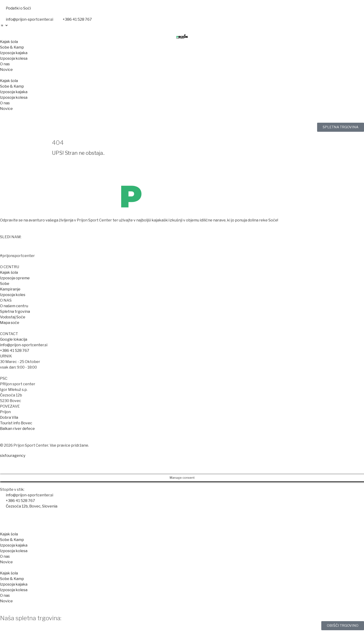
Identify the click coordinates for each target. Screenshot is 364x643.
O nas (5, 64)
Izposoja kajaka (14, 53)
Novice (6, 70)
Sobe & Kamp (12, 47)
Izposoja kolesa (14, 58)
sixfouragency (13, 456)
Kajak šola (9, 42)
